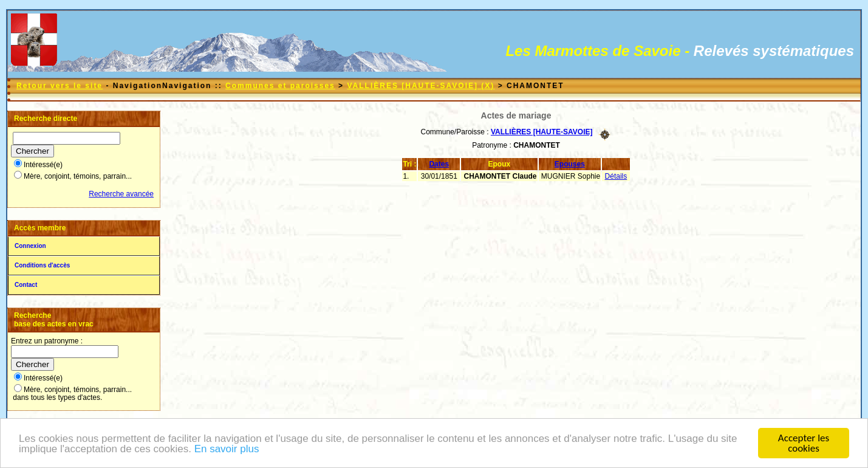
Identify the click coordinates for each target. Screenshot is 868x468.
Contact (26, 285)
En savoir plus (227, 451)
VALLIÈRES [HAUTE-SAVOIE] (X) (421, 86)
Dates (439, 164)
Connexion (30, 246)
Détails (616, 176)
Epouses (570, 164)
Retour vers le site (60, 86)
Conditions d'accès (42, 265)
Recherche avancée (121, 194)
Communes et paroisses (280, 86)
